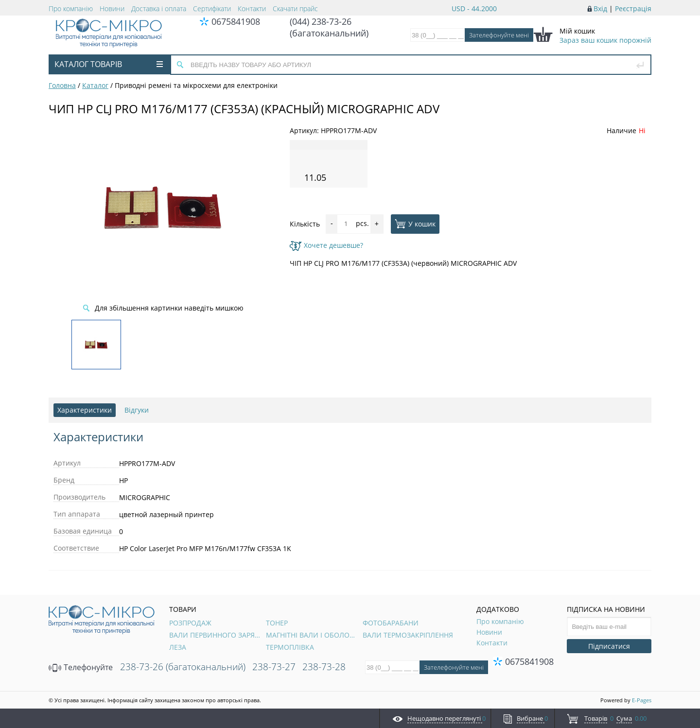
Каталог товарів (109, 64)
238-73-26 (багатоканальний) (183, 667)
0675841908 (236, 21)
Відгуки (137, 410)
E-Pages (642, 700)
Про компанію (71, 9)
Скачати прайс (295, 9)
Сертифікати (212, 9)
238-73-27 (274, 667)
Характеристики (85, 410)
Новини (112, 9)
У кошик (415, 224)
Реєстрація (633, 9)
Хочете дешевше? (326, 245)
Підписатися (609, 646)
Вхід (600, 9)
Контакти (252, 9)
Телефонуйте (81, 667)
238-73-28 (324, 667)
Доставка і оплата (159, 9)
